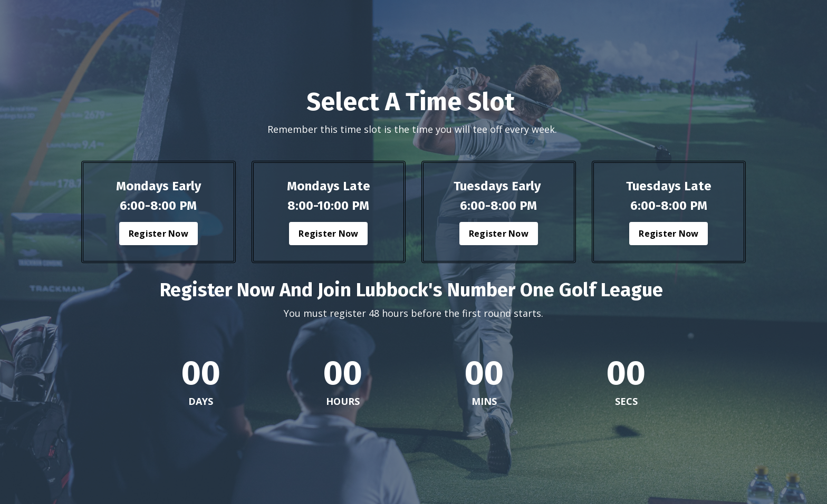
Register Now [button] (158, 234)
